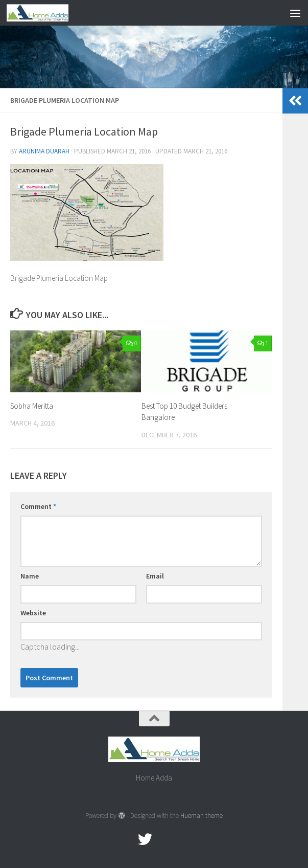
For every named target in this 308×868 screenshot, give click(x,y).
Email (155, 576)
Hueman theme (202, 816)
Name (30, 576)
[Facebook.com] (127, 839)
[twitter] (145, 839)
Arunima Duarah (44, 151)
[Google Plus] (163, 839)
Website (33, 613)
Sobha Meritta (32, 406)
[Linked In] (182, 839)
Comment (38, 506)
